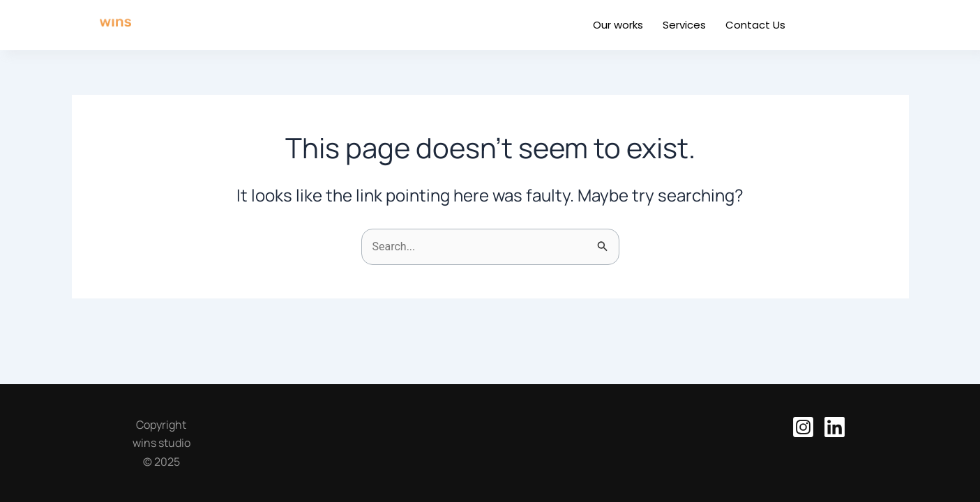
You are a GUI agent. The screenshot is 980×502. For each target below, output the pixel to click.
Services (684, 25)
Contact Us (755, 25)
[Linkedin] (835, 427)
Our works (618, 25)
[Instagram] (803, 427)
